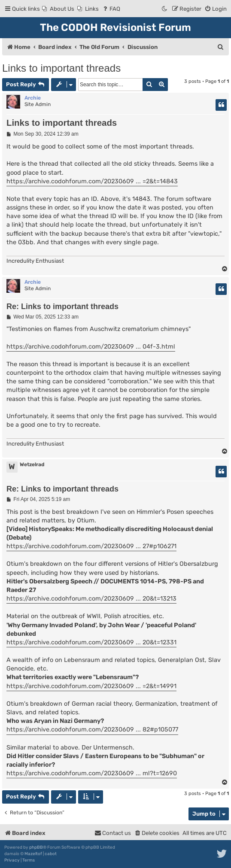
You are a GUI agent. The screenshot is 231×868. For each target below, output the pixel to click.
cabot (51, 854)
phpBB (36, 847)
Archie (33, 98)
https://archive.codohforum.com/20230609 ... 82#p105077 (92, 730)
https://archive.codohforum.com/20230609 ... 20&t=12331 (91, 642)
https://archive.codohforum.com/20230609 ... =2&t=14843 (92, 181)
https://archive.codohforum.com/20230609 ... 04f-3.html (91, 347)
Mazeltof (33, 854)
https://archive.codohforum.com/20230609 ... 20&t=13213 (91, 599)
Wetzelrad (32, 464)
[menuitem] (58, 9)
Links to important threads (61, 68)
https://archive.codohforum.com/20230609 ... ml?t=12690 (92, 773)
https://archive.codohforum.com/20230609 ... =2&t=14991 (91, 686)
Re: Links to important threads (62, 307)
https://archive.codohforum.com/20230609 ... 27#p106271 (91, 546)
